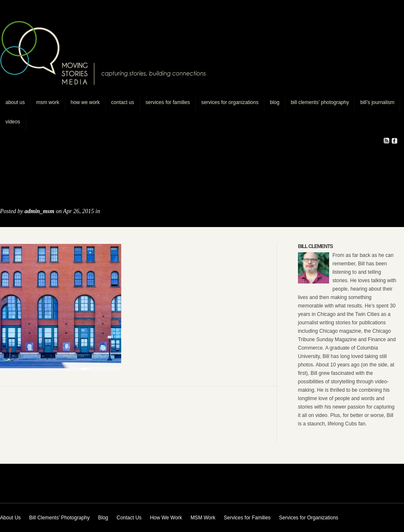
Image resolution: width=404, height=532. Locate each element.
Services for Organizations (230, 102)
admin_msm (39, 211)
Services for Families (168, 102)
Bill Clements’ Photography (320, 102)
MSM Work (48, 102)
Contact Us (123, 102)
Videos (13, 122)
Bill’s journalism (377, 102)
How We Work (85, 102)
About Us (15, 102)
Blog (275, 102)
